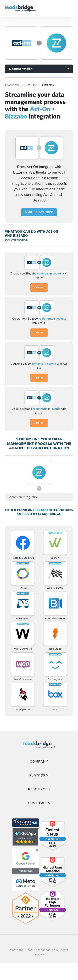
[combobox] (39, 497)
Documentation (21, 69)
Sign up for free (39, 212)
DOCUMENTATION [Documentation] (17, 240)
